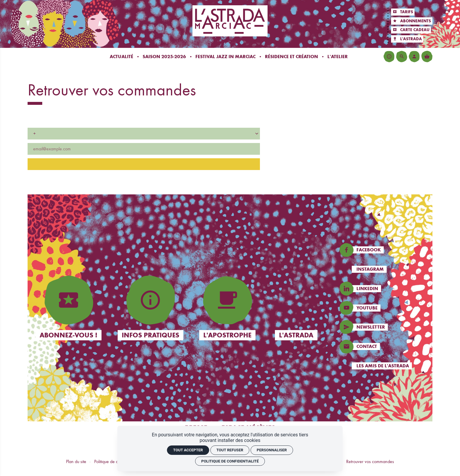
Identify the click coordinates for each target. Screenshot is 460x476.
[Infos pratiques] (389, 56)
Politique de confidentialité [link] (230, 461)
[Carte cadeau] (411, 30)
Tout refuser (230, 450)
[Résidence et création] (291, 57)
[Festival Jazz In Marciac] (225, 57)
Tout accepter (188, 450)
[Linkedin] (385, 289)
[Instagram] (385, 269)
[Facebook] (385, 250)
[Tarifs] (403, 12)
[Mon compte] (414, 56)
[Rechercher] (402, 56)
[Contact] (385, 347)
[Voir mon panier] (427, 56)
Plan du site (76, 461)
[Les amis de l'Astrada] (385, 366)
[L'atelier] (338, 57)
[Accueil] (230, 21)
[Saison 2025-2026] (164, 57)
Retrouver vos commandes (370, 461)
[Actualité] (121, 57)
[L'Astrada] (407, 39)
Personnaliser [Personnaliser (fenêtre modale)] (272, 450)
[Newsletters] (385, 327)
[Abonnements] (412, 21)
